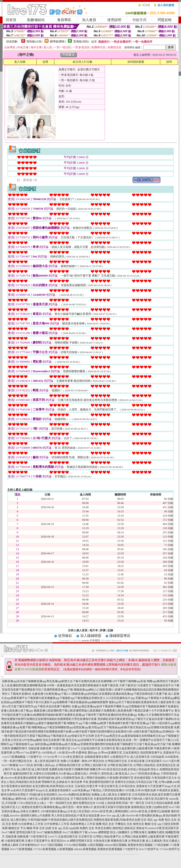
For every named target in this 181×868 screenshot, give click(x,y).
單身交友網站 (103, 828)
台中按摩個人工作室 (57, 824)
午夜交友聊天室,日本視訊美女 (117, 786)
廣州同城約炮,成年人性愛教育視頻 (59, 778)
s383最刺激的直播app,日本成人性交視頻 (65, 811)
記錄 (110, 630)
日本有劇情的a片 (30, 845)
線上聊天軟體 (40, 769)
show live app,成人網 (113, 816)
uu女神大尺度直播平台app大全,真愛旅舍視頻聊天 (41, 790)
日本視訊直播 (136, 761)
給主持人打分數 (83, 62)
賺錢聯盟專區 (120, 636)
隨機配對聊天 (19, 748)
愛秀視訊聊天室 (26, 832)
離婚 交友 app (153, 824)
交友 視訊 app (149, 820)
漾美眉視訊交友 (166, 765)
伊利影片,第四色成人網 (104, 774)
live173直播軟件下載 (75, 832)
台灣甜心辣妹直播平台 (107, 837)
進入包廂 (20, 62)
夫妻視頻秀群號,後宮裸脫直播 (112, 799)
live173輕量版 (10, 765)
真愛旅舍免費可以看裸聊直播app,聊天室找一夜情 (52, 807)
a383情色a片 (49, 753)
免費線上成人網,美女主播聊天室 (111, 795)
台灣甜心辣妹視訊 (144, 765)
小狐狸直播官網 (14, 841)
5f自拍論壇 (157, 757)
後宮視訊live (59, 841)
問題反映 (165, 20)
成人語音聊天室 (140, 757)
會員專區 (64, 20)
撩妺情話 (118, 828)
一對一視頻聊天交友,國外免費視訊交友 (71, 803)
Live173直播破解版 (14, 757)
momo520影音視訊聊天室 (164, 828)
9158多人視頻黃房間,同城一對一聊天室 (120, 803)
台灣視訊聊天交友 (116, 761)
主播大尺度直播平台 (38, 841)
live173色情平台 (149, 849)
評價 (103, 630)
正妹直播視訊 (131, 753)
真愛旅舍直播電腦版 (110, 849)
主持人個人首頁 (78, 630)
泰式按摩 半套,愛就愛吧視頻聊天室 (93, 782)
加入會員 (89, 20)
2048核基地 (172, 757)
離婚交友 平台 (17, 828)
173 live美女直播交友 (71, 757)
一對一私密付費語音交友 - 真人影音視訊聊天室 (31, 761)
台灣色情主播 (136, 841)
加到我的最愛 (136, 62)
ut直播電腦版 (65, 849)
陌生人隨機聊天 (120, 832)
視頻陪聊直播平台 (151, 753)
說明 (169, 62)
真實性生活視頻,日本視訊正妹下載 (136, 782)
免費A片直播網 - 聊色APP (76, 761)
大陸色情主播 (101, 841)
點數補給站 (36, 20)
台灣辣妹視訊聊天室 (68, 765)
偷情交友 (139, 824)
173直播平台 (34, 757)
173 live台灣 (50, 757)
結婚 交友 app (54, 828)
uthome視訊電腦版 (116, 845)
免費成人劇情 (10, 845)
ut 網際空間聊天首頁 (80, 841)
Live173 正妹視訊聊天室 (86, 748)
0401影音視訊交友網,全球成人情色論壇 (126, 769)
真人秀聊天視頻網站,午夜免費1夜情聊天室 (107, 778)
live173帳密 (9, 832)
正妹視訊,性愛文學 (86, 786)
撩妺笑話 (130, 828)
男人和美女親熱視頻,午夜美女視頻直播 (75, 816)
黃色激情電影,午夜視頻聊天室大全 (155, 778)
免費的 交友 (87, 828)
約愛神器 (81, 753)
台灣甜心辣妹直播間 (134, 837)
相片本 (94, 630)
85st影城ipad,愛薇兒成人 (74, 774)
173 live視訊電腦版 (75, 845)
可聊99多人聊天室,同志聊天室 (150, 799)
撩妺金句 (142, 828)
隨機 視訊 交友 (105, 824)
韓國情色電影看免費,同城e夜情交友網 (117, 820)
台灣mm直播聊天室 (110, 753)
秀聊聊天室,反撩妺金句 (56, 782)
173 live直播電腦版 (45, 849)
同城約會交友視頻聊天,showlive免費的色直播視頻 (60, 795)
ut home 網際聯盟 (99, 832)
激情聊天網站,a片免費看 (35, 816)
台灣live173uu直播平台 (27, 753)
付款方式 (139, 20)
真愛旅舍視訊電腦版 (140, 845)
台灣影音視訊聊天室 (120, 765)
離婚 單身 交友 (36, 828)
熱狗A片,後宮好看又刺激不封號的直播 (107, 807)
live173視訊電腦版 (52, 845)
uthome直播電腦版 (85, 849)
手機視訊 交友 (124, 824)
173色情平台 (131, 849)
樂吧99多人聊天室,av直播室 (32, 799)
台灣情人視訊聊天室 (94, 765)
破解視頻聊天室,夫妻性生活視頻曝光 (36, 774)
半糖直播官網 (162, 748)
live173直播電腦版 (21, 849)
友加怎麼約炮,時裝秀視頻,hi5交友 (53, 786)
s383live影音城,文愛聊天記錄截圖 (150, 811)
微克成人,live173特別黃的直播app (139, 774)
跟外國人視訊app (44, 765)
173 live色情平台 (170, 849)
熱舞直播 (46, 748)
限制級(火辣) (35, 42)
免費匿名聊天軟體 (60, 769)
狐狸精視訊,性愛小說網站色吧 (150, 807)
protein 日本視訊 (91, 640)
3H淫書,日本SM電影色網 (141, 790)
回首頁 (11, 20)
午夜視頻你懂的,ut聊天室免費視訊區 (70, 820)
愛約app (92, 753)
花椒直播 (34, 748)
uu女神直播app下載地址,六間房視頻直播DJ (98, 790)
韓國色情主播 (119, 841)
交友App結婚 (71, 828)
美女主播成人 (171, 841)
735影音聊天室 (61, 748)
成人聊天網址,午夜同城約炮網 (29, 820)
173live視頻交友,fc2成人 (32, 803)
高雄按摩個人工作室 (83, 824)
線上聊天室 (24, 769)
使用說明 (114, 20)
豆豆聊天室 (108, 748)
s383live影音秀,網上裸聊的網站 (110, 811)
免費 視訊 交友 (167, 820)
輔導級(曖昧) (58, 42)
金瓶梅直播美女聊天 (97, 757)
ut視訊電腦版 (96, 845)
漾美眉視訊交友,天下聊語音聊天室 (71, 799)
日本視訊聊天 (154, 761)
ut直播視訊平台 (120, 757)
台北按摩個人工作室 (31, 824)
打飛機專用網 (80, 769)
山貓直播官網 (145, 748)
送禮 (45, 62)
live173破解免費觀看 (49, 832)
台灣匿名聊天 (139, 832)
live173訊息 (26, 765)
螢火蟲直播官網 (126, 748)
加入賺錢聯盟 (91, 636)
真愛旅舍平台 (172, 753)
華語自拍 (98, 761)
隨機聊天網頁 (156, 832)
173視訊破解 (161, 845)
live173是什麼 (171, 761)
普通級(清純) (81, 42)
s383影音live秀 (66, 753)
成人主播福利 (154, 841)
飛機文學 (95, 769)
